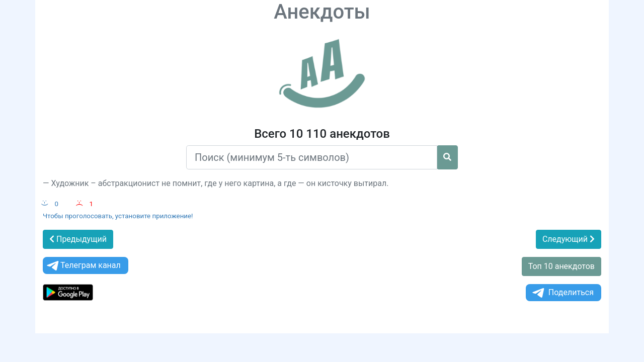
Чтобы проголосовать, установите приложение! (118, 216)
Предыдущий (78, 239)
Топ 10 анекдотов (561, 266)
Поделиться (562, 293)
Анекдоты (322, 12)
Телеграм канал (83, 266)
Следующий (569, 239)
